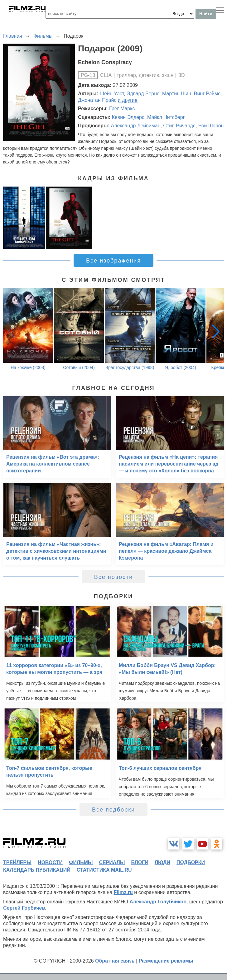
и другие (128, 100)
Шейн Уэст (112, 94)
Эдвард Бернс (143, 94)
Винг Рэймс (207, 94)
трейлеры (17, 862)
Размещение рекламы (166, 961)
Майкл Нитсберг (166, 117)
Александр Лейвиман (135, 126)
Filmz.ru (123, 892)
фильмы (81, 862)
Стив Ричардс (179, 126)
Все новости (114, 577)
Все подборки (113, 810)
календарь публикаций (37, 870)
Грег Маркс (122, 109)
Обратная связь (115, 961)
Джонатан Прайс (97, 100)
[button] (216, 331)
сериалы (112, 862)
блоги (140, 862)
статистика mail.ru (104, 870)
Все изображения (113, 261)
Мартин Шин (177, 94)
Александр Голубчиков (158, 902)
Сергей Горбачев (24, 908)
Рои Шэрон (211, 126)
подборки (191, 862)
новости (50, 862)
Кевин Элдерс (128, 117)
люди (162, 862)
